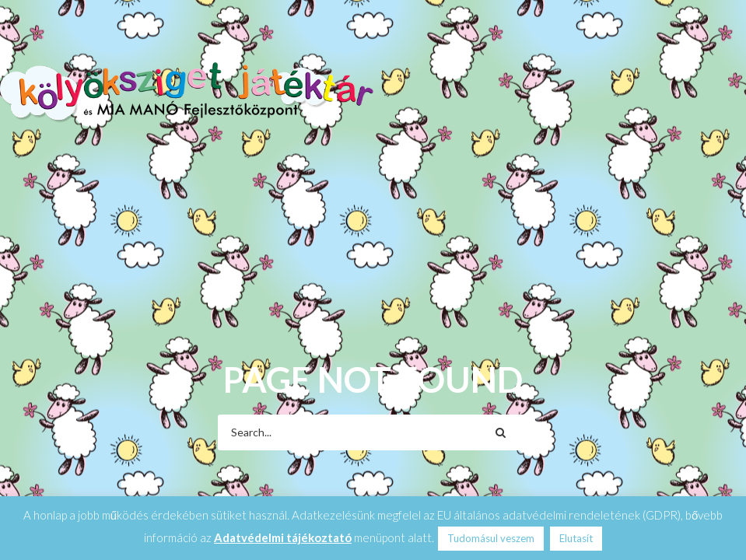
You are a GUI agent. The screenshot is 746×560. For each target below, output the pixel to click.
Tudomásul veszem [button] (491, 538)
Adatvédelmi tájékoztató (283, 537)
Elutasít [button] (576, 538)
